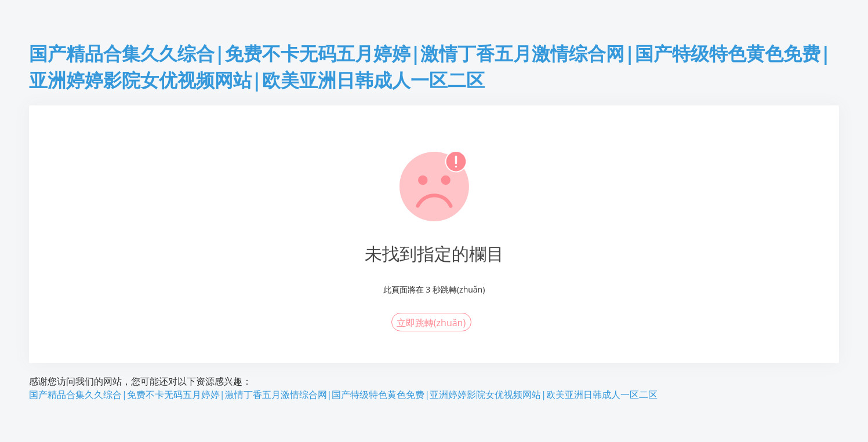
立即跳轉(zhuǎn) (431, 323)
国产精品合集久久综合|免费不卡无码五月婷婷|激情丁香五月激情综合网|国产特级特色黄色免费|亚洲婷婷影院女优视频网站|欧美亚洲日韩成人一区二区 (343, 394)
